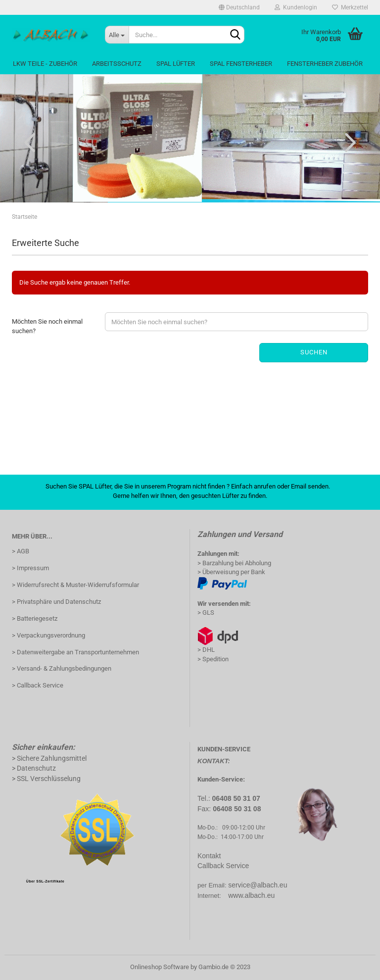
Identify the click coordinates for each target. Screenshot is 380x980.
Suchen (314, 352)
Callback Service (223, 866)
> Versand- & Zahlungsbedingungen (62, 668)
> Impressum (30, 568)
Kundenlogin (296, 7)
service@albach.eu (258, 885)
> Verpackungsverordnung (48, 635)
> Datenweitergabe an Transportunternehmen (75, 652)
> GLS (206, 612)
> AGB (21, 551)
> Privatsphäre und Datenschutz (56, 602)
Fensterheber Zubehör (325, 64)
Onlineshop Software (160, 967)
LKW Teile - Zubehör (45, 64)
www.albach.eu (251, 895)
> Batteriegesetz (35, 618)
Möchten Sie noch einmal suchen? (47, 326)
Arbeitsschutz (117, 64)
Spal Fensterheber (241, 64)
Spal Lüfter (176, 64)
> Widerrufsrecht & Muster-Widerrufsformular (75, 585)
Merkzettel (350, 7)
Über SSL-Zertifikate (45, 881)
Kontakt (209, 856)
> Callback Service (38, 685)
